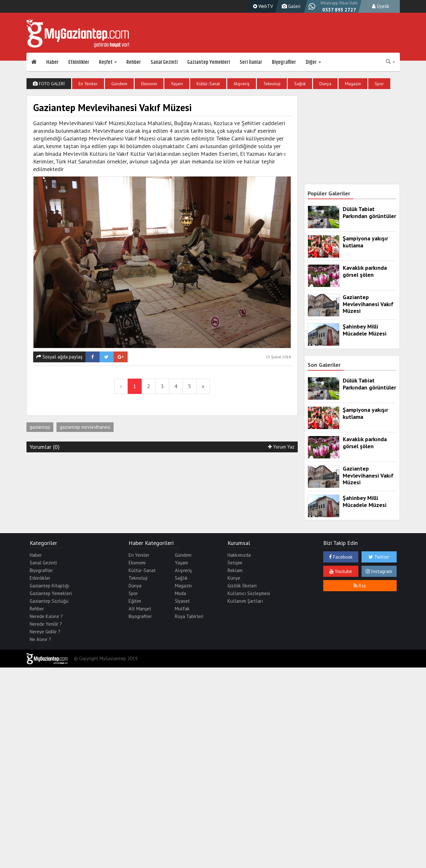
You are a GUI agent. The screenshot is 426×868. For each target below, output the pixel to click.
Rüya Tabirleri (189, 616)
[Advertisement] (352, 135)
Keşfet (108, 62)
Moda (180, 593)
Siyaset (182, 601)
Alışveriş (242, 84)
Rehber (134, 62)
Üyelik (381, 6)
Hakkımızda (239, 555)
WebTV (262, 6)
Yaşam (177, 84)
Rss (360, 586)
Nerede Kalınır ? (46, 616)
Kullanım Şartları (245, 601)
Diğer (313, 62)
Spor (379, 84)
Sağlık (300, 84)
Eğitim (135, 601)
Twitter (379, 557)
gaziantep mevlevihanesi (85, 427)
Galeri (290, 6)
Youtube (341, 571)
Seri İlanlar (251, 62)
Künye (234, 578)
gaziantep (40, 427)
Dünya (325, 84)
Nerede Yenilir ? (46, 624)
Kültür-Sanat (208, 84)
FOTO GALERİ (49, 84)
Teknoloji (272, 84)
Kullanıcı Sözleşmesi (249, 593)
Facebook (341, 557)
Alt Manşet (140, 609)
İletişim (235, 563)
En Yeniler (88, 84)
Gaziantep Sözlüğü (49, 601)
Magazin (353, 84)
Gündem (119, 84)
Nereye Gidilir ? (45, 632)
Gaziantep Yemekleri (209, 62)
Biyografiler (284, 62)
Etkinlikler (79, 62)
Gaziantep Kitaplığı (49, 586)
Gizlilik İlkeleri (242, 586)
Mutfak (182, 609)
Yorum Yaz (281, 447)
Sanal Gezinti (164, 62)
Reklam (235, 570)
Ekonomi (149, 84)
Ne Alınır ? (40, 639)
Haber (52, 62)
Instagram (379, 571)
